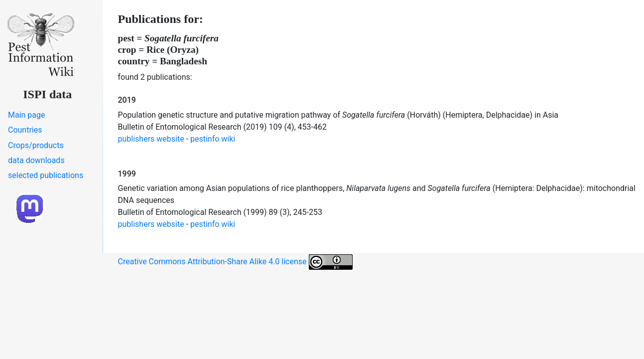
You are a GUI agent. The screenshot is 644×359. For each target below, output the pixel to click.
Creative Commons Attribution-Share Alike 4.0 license (235, 262)
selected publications (46, 175)
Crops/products (36, 145)
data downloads (36, 160)
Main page (27, 115)
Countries (25, 130)
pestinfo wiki (213, 139)
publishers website (151, 139)
